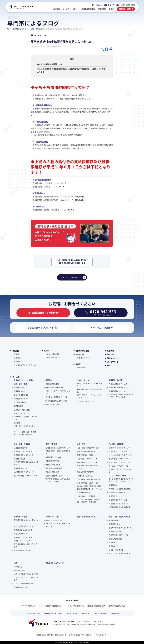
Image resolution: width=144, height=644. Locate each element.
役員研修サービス (115, 496)
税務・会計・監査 (20, 384)
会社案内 (16, 351)
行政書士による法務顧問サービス (58, 448)
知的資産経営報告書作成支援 (56, 401)
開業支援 (112, 542)
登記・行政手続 (51, 444)
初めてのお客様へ (101, 613)
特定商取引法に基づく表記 (53, 613)
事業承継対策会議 (52, 384)
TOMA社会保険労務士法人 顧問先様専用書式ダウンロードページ (89, 487)
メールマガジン (113, 362)
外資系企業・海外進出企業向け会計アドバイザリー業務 (121, 396)
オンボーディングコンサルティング (121, 471)
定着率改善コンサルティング (119, 459)
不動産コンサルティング (55, 563)
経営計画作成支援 (20, 448)
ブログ (78, 364)
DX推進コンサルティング (23, 530)
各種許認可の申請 (52, 461)
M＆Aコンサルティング (86, 401)
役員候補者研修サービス (118, 500)
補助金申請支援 (20, 459)
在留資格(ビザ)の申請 (53, 457)
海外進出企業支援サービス (119, 388)
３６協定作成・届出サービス (88, 483)
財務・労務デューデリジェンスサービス (89, 396)
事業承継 (49, 380)
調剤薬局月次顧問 (115, 531)
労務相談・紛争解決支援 (86, 451)
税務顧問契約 (19, 388)
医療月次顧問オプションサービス (121, 528)
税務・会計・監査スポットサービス (26, 427)
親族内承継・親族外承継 (55, 388)
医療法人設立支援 (115, 539)
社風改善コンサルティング (119, 451)
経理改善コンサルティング (24, 537)
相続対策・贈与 (20, 570)
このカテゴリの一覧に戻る (74, 277)
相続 (15, 563)
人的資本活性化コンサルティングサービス (26, 463)
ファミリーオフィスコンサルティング (58, 392)
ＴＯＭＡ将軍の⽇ (20, 402)
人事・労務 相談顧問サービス (88, 448)
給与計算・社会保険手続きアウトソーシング (89, 467)
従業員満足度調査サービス (119, 493)
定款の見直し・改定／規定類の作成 (58, 452)
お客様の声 (80, 355)
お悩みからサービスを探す (24, 380)
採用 (93, 5)
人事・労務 (81, 444)
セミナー (47, 351)
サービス (16, 377)
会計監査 (17, 423)
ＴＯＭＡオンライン (53, 358)
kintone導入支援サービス (24, 526)
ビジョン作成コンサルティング (120, 455)
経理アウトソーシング (22, 413)
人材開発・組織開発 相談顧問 (120, 489)
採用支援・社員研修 (85, 476)
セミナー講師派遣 (52, 354)
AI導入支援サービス (21, 534)
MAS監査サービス (20, 399)
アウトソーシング (52, 517)
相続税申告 (18, 567)
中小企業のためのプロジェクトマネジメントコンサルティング (121, 480)
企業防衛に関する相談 (22, 410)
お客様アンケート (84, 358)
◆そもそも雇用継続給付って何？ (51, 64)
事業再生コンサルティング (24, 451)
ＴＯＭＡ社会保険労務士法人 (51, 606)
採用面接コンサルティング (119, 504)
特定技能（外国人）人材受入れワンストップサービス (58, 480)
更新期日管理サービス (54, 476)
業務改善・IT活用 (20, 517)
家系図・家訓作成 (52, 472)
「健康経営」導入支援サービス (89, 479)
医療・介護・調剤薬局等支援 (119, 517)
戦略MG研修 (18, 406)
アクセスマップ (101, 635)
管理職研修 (113, 485)
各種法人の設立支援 (53, 465)
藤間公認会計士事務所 (96, 606)
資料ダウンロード (114, 358)
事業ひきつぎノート (53, 404)
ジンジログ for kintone (117, 476)
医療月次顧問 (114, 520)
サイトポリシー (72, 613)
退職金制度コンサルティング (88, 462)
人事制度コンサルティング (87, 459)
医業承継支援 (114, 546)
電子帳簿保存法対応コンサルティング (26, 545)
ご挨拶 (16, 354)
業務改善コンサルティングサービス (26, 521)
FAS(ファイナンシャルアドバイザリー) (89, 385)
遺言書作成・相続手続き (55, 468)
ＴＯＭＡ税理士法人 (27, 606)
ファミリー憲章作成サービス (56, 397)
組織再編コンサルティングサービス (89, 391)
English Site (115, 613)
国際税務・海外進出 (116, 380)
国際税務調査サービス (117, 391)
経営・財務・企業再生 (22, 444)
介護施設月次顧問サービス (119, 535)
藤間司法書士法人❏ (117, 606)
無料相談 (111, 355)
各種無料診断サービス (85, 493)
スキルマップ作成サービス (119, 466)
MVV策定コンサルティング (24, 472)
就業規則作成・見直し (85, 455)
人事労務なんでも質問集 (86, 496)
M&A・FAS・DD (83, 380)
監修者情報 (81, 367)
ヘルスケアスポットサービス (119, 554)
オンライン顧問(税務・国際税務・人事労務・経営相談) (25, 433)
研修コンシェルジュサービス (119, 448)
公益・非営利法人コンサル (87, 517)
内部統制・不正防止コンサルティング (26, 418)
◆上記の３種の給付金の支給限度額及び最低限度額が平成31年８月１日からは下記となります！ (71, 71)
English (99, 5)
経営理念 (17, 358)
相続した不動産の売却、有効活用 (26, 574)
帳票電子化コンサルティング (25, 550)
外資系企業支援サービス (118, 384)
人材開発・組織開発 (116, 444)
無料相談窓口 (86, 613)
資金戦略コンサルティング (24, 455)
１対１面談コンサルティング (119, 462)
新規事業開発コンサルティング (25, 476)
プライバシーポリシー (32, 613)
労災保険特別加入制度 (85, 472)
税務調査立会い (20, 391)
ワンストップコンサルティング (25, 365)
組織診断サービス (20, 468)
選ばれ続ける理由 (82, 351)
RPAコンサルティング (22, 541)
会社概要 (17, 361)
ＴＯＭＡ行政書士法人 (75, 606)
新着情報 (111, 351)
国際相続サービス (20, 587)
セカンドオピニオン (21, 395)
